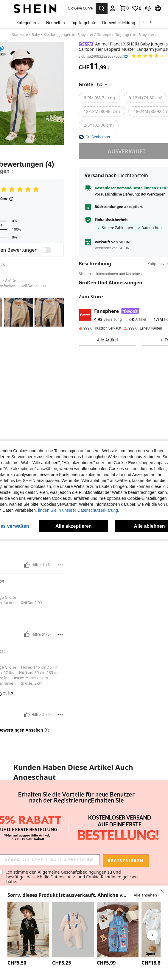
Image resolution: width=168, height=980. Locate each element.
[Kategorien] (28, 22)
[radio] (99, 98)
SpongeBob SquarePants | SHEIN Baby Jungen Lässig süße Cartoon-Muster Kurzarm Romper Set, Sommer (55, 827)
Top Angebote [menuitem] (84, 23)
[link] (124, 8)
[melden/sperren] (60, 565)
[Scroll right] (151, 22)
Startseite (20, 35)
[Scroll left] (144, 22)
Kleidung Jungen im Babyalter (68, 35)
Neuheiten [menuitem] (56, 23)
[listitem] (26, 817)
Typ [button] (102, 84)
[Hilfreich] (27, 565)
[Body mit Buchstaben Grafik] (26, 803)
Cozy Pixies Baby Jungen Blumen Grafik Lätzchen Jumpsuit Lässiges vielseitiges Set (84, 827)
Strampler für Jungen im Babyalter (126, 35)
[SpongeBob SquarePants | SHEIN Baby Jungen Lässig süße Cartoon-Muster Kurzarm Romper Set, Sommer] (55, 803)
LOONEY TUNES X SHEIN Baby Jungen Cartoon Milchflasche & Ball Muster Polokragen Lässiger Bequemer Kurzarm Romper (113, 827)
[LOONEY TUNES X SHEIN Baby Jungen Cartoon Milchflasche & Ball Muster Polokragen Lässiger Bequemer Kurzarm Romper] (113, 803)
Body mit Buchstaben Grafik (26, 821)
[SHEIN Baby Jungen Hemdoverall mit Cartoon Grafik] (73, 930)
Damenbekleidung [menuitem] (119, 23)
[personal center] (113, 8)
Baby (36, 35)
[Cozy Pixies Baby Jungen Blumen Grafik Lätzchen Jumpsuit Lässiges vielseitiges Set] (84, 803)
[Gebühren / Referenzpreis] (109, 68)
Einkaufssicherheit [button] (111, 220)
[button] (148, 8)
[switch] (46, 250)
